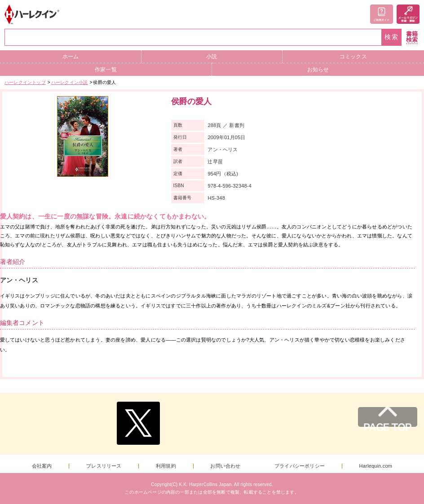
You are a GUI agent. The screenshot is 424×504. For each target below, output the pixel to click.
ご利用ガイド (382, 14)
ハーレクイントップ (25, 82)
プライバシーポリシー (300, 466)
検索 (392, 37)
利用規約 (166, 466)
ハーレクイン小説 (70, 82)
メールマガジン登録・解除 (408, 14)
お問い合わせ (225, 466)
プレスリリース (104, 466)
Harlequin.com (376, 466)
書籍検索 (412, 37)
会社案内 (42, 466)
